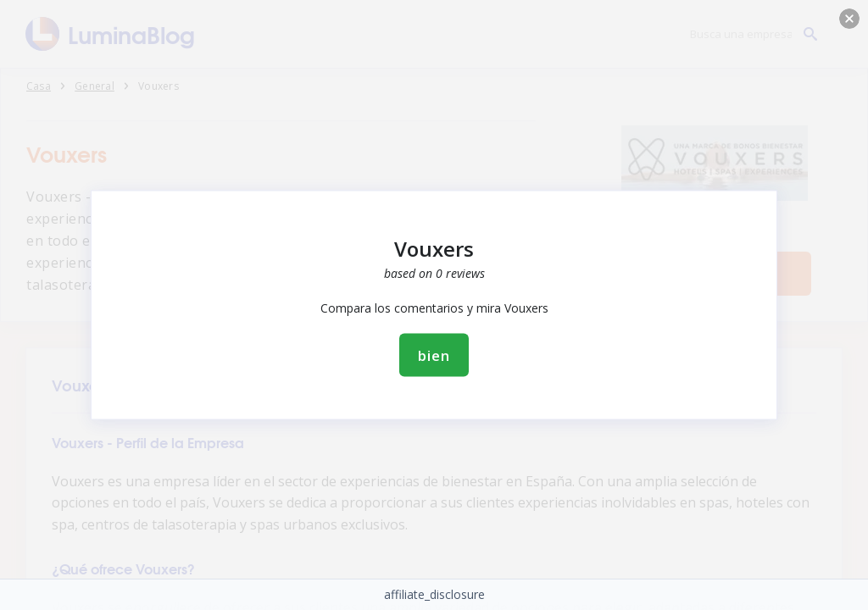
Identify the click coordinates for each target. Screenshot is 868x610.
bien (434, 355)
